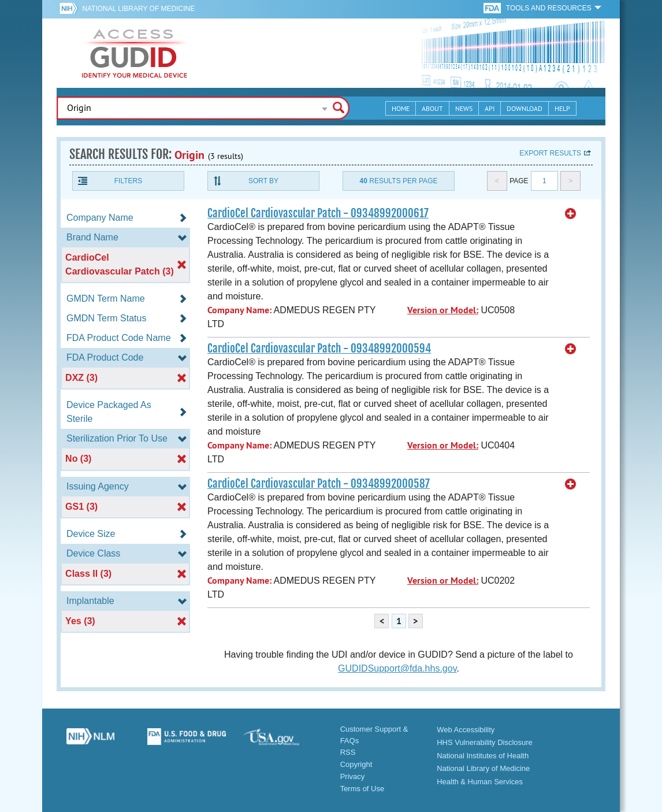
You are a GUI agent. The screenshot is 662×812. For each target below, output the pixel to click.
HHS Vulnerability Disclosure (485, 742)
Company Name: (239, 310)
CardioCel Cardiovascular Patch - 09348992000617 (318, 213)
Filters (128, 181)
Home (401, 108)
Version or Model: (443, 310)
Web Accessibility (466, 730)
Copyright (356, 764)
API (490, 108)
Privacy (353, 776)
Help (562, 108)
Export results (550, 153)
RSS (348, 752)
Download (525, 108)
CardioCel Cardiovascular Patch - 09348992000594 (319, 348)
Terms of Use (362, 789)
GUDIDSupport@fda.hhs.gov (397, 668)
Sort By (263, 181)
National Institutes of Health (483, 756)
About (432, 108)
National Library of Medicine (138, 9)
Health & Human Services (480, 782)
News (464, 108)
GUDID (135, 53)
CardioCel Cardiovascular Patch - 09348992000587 (319, 484)
